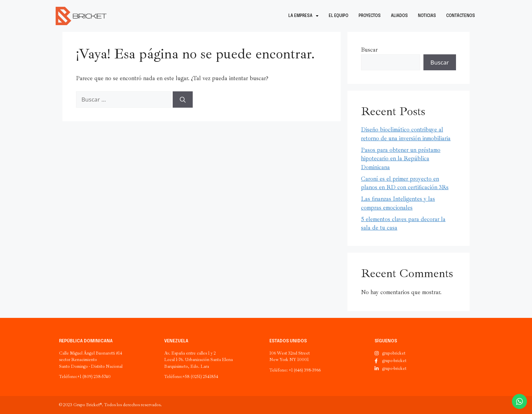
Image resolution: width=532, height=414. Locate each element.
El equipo (339, 16)
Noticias (427, 16)
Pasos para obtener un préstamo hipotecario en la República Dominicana (401, 159)
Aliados (399, 16)
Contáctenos (461, 16)
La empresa (303, 16)
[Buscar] (183, 100)
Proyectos (370, 16)
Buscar (369, 50)
